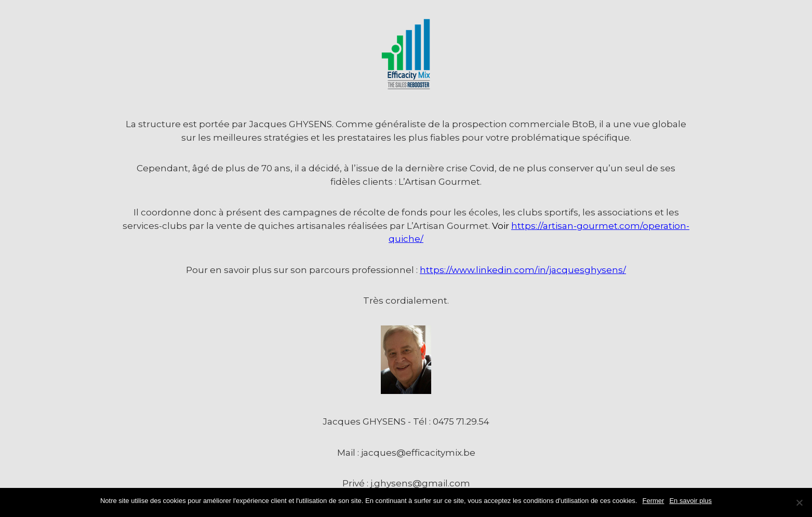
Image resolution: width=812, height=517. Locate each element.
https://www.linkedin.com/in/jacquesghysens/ (523, 270)
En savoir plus (690, 501)
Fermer (654, 501)
